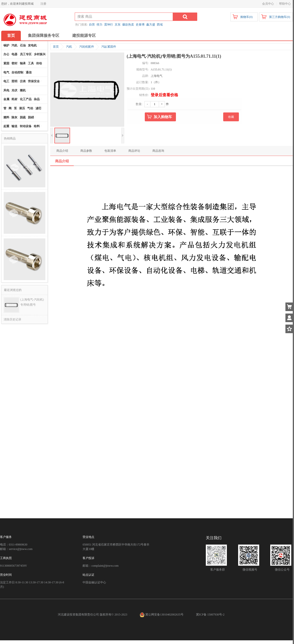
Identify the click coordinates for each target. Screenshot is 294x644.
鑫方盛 (151, 25)
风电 (6, 90)
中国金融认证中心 (94, 582)
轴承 (23, 63)
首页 (11, 35)
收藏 (231, 117)
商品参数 (86, 151)
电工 (6, 81)
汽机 (14, 45)
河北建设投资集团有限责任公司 (78, 615)
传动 (39, 63)
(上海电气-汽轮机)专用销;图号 (32, 302)
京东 (118, 25)
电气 (6, 72)
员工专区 (26, 54)
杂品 (37, 99)
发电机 (32, 45)
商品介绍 (62, 151)
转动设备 (26, 126)
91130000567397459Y (13, 566)
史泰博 (140, 25)
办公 (6, 54)
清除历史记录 (12, 319)
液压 (22, 108)
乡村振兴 (40, 54)
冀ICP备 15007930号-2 (210, 615)
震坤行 (109, 25)
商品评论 (134, 151)
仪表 (23, 81)
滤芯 (38, 108)
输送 (14, 126)
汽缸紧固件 (109, 47)
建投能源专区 (84, 35)
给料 (37, 126)
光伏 (14, 90)
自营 (92, 25)
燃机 (23, 90)
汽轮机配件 (87, 47)
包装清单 (110, 151)
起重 (6, 126)
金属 (6, 99)
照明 (14, 81)
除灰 (14, 117)
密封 (14, 63)
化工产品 (26, 99)
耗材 (14, 99)
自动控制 (17, 72)
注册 (43, 4)
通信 (29, 72)
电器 (14, 54)
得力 (99, 25)
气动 (30, 108)
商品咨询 (158, 151)
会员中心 (268, 4)
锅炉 (6, 45)
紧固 (6, 63)
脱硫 (23, 117)
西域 (160, 25)
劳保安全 (34, 81)
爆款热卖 (128, 25)
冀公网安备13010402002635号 (162, 615)
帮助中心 (285, 4)
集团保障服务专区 (44, 35)
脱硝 (31, 117)
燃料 (6, 117)
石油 (23, 45)
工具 (31, 63)
